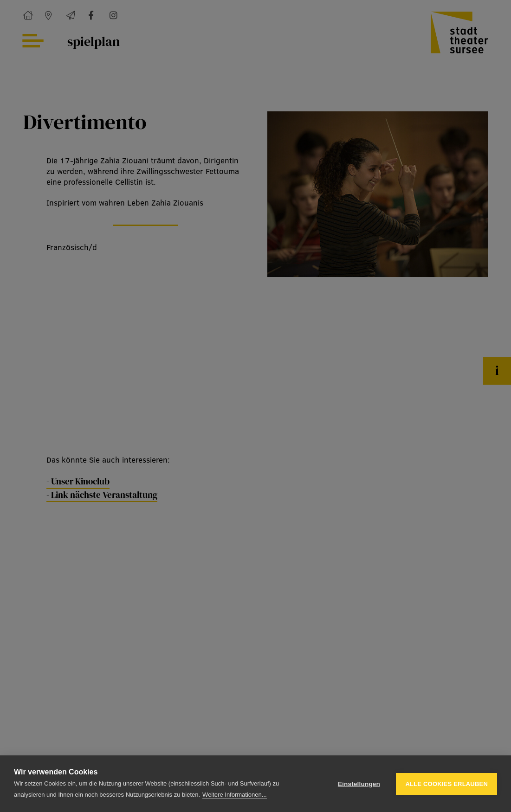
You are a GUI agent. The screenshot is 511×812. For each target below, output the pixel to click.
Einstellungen (359, 784)
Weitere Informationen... (235, 795)
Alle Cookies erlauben (446, 784)
